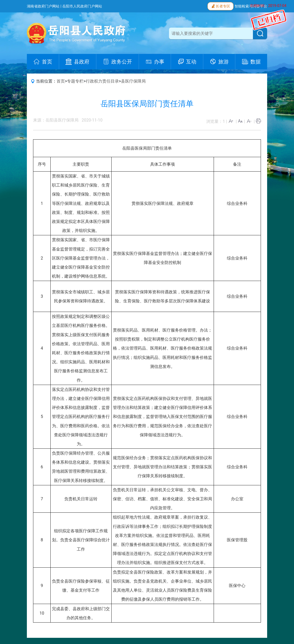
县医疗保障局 (133, 81)
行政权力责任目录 (102, 81)
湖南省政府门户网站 (43, 6)
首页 (61, 81)
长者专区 (221, 6)
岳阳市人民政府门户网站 (82, 6)
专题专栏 (75, 81)
